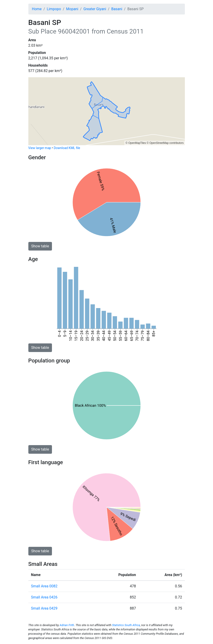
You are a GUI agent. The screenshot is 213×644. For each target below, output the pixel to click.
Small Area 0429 (44, 608)
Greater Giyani (95, 9)
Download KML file (67, 148)
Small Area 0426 (44, 597)
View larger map (40, 148)
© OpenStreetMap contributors (165, 143)
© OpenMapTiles (136, 143)
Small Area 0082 (44, 586)
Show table (40, 246)
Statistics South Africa (126, 625)
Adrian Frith (67, 625)
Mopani (72, 9)
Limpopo (54, 9)
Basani (117, 9)
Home (37, 9)
